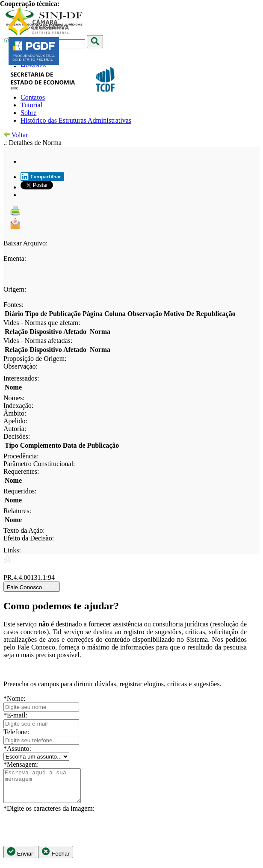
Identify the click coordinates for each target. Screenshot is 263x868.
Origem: (15, 289)
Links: (12, 550)
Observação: (21, 366)
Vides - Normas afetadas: (38, 341)
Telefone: (16, 732)
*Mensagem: (21, 764)
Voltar (16, 135)
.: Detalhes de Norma (33, 143)
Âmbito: (15, 413)
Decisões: (17, 436)
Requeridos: (20, 491)
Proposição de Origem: (35, 359)
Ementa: (15, 258)
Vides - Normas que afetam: (42, 323)
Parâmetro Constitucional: (39, 464)
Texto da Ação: (24, 530)
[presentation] (68, 836)
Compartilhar (41, 177)
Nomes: (14, 398)
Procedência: (21, 456)
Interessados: (21, 378)
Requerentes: (21, 471)
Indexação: (18, 406)
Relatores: (17, 511)
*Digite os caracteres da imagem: (49, 815)
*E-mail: (15, 715)
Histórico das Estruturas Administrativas (76, 120)
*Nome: (15, 698)
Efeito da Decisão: (29, 538)
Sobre (28, 113)
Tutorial (31, 105)
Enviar (20, 858)
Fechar (55, 858)
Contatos (33, 97)
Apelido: (15, 421)
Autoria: (15, 429)
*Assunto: (17, 748)
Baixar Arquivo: (26, 243)
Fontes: (13, 305)
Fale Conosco (32, 587)
